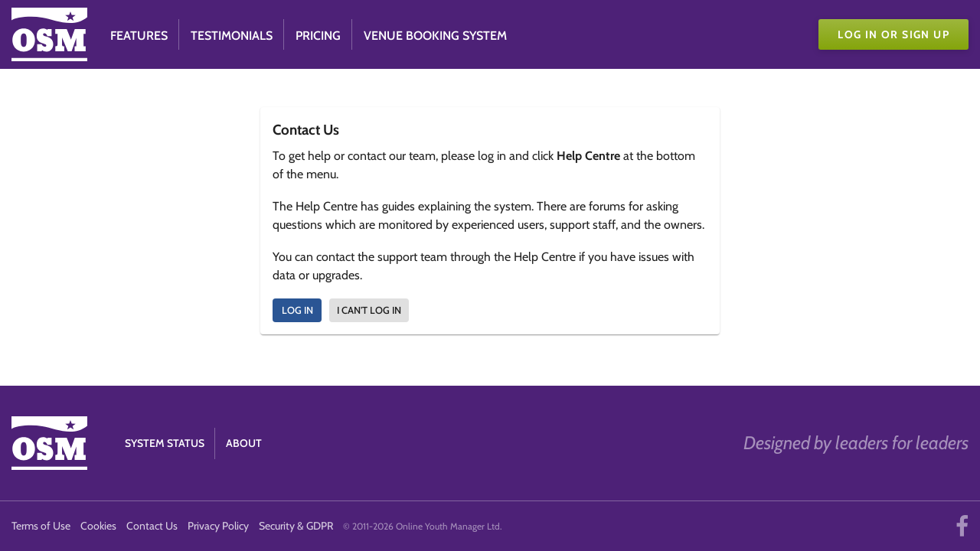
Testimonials (232, 36)
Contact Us (152, 526)
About (244, 443)
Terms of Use (41, 526)
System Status (165, 443)
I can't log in (369, 310)
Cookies (98, 526)
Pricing (318, 36)
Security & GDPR (296, 526)
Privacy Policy (218, 526)
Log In (297, 310)
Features (139, 36)
